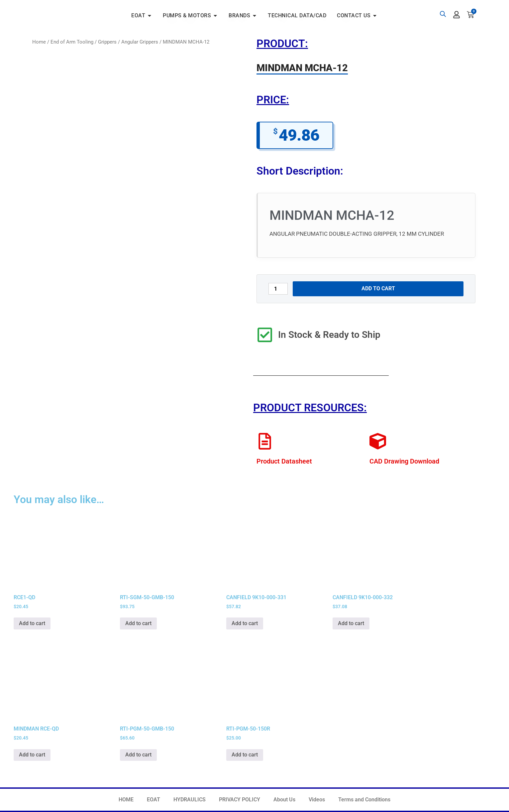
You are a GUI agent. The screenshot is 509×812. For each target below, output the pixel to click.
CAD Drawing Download (404, 461)
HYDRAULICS (190, 800)
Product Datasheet (284, 461)
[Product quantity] (278, 289)
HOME (126, 800)
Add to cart (378, 288)
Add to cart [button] (32, 623)
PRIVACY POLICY (240, 800)
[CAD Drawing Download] (378, 441)
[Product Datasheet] (265, 441)
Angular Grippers (140, 42)
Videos (317, 800)
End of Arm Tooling (72, 42)
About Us (284, 800)
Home (39, 42)
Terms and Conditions (364, 800)
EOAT (153, 800)
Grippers (107, 42)
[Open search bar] (443, 14)
